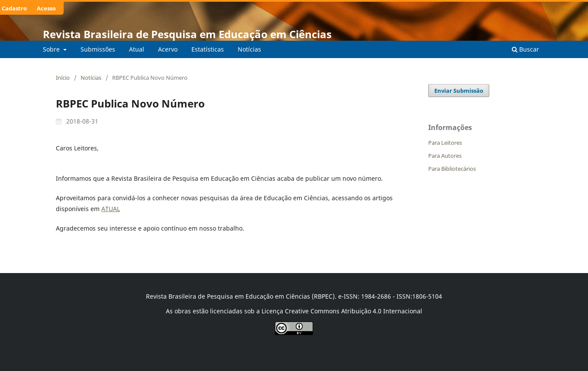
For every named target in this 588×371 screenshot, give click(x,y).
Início (63, 78)
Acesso (46, 8)
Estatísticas (208, 49)
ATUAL (111, 209)
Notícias (249, 49)
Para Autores (445, 156)
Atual (137, 49)
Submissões (98, 49)
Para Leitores (445, 143)
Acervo (168, 49)
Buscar (525, 49)
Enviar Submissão (459, 91)
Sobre (52, 49)
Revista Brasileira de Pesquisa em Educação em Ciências (187, 34)
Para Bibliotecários (452, 169)
